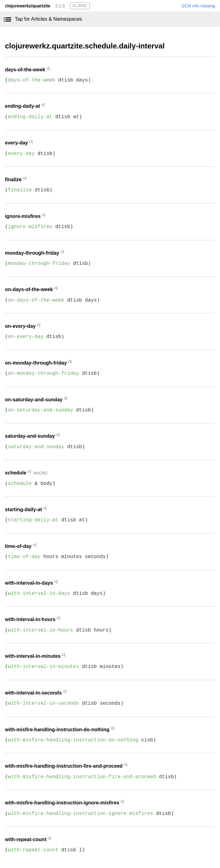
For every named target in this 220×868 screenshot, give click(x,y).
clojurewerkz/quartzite (28, 6)
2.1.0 (60, 6)
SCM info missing (198, 6)
